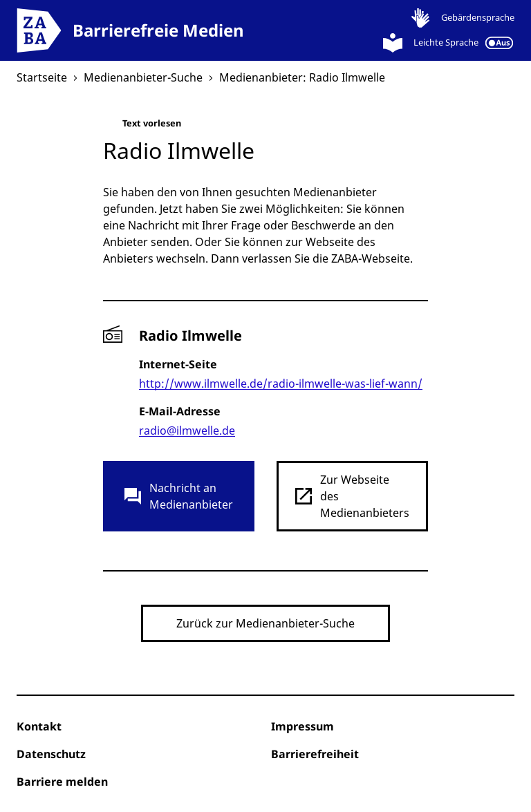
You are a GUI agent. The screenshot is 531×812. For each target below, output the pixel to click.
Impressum (302, 726)
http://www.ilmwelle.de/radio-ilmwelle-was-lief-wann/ (281, 384)
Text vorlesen (142, 126)
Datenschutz (51, 754)
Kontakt (39, 726)
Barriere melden (62, 782)
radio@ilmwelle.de (187, 431)
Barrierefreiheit (315, 754)
